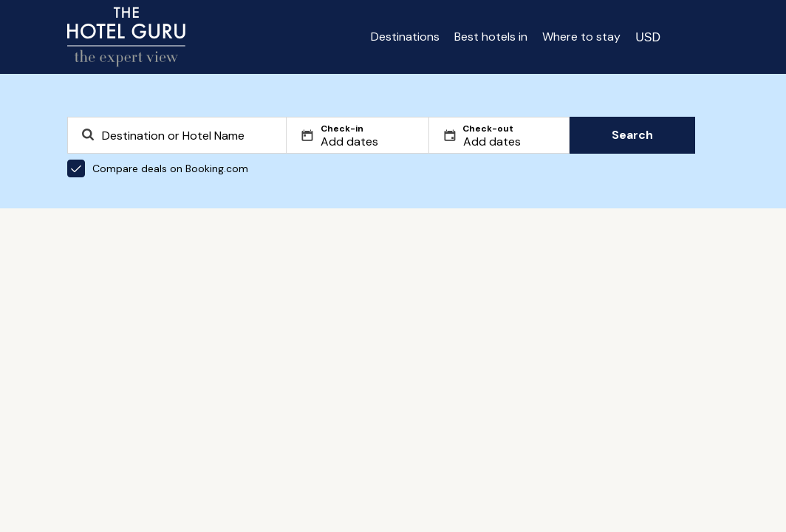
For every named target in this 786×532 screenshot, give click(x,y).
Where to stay (581, 37)
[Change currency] (648, 37)
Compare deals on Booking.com (158, 168)
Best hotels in (491, 37)
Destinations (405, 37)
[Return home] (126, 37)
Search (632, 135)
